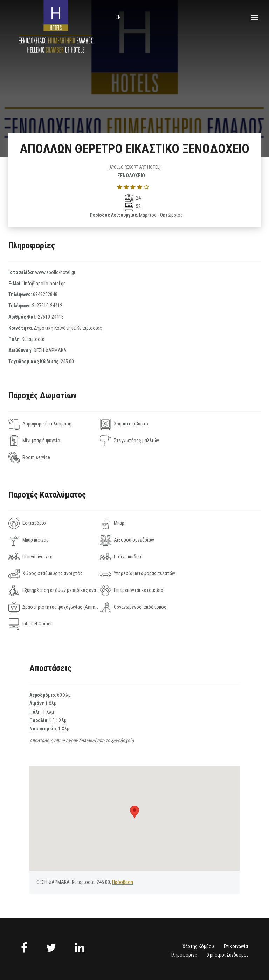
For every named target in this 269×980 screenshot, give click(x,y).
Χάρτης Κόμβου (198, 896)
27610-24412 (49, 306)
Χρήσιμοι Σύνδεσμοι (227, 904)
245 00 (67, 362)
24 (133, 198)
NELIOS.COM (237, 955)
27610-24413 (51, 317)
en (118, 17)
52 (133, 206)
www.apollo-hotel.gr (55, 272)
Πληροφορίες (183, 904)
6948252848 (45, 294)
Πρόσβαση (123, 832)
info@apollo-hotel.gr (44, 284)
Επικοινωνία (236, 896)
